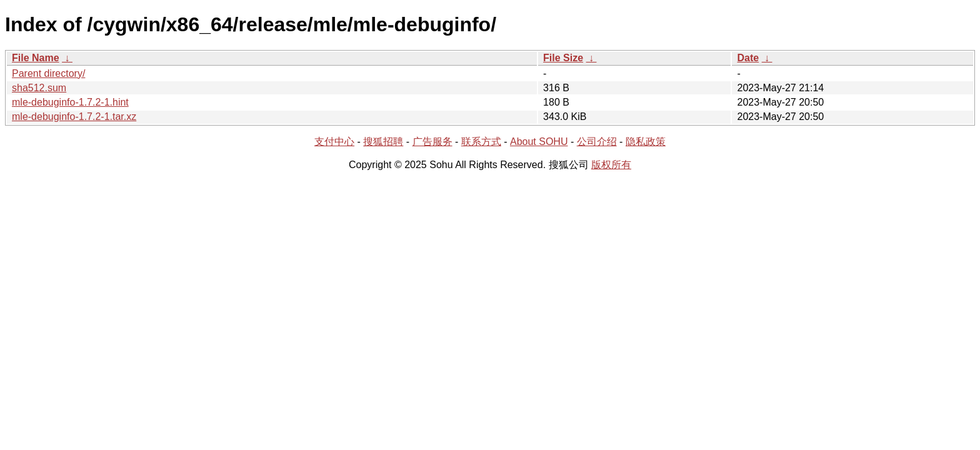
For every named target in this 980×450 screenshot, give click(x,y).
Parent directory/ (48, 73)
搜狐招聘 (383, 142)
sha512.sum (39, 88)
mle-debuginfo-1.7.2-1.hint (70, 102)
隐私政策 (646, 142)
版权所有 (611, 165)
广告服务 (432, 142)
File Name (36, 58)
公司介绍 (597, 142)
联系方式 (481, 142)
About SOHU (539, 142)
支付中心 (334, 142)
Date (748, 58)
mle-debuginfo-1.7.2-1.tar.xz (74, 117)
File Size (563, 58)
